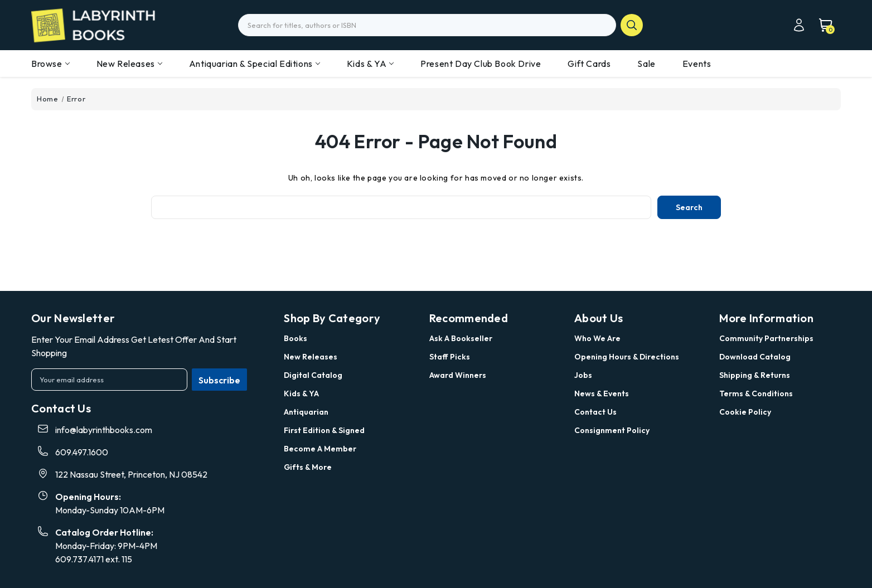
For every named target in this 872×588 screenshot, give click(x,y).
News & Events (602, 393)
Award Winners (458, 375)
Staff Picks (450, 357)
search (632, 25)
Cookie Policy (745, 412)
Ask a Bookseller (461, 338)
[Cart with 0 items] (820, 25)
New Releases (129, 64)
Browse (50, 64)
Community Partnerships (766, 338)
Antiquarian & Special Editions (255, 64)
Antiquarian (306, 412)
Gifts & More (308, 467)
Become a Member (320, 449)
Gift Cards (589, 64)
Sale (646, 64)
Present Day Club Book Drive (481, 64)
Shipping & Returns (755, 375)
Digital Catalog (313, 375)
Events (697, 64)
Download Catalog (755, 357)
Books (295, 338)
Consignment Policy (612, 430)
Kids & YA (370, 64)
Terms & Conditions (756, 393)
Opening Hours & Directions (627, 357)
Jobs (583, 375)
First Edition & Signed (324, 430)
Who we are (597, 338)
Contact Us (595, 412)
